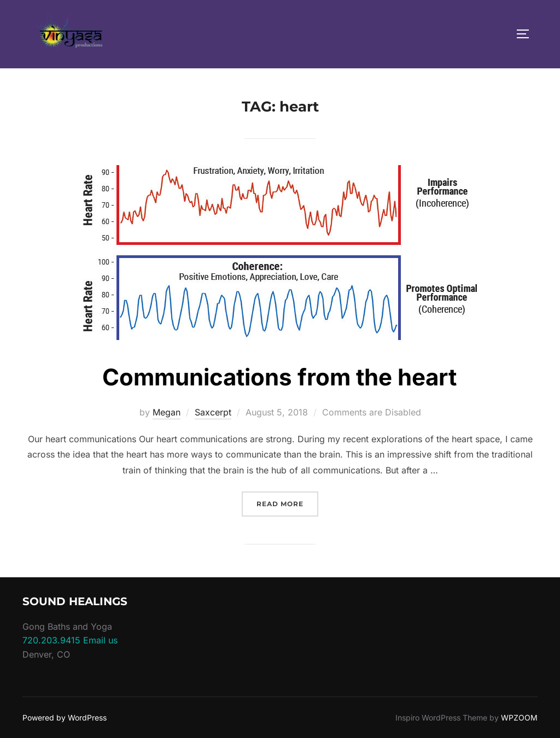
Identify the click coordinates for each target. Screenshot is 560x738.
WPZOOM (519, 717)
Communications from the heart (279, 377)
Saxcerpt (213, 412)
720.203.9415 (51, 640)
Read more (287, 503)
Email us (100, 640)
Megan (167, 412)
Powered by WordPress (65, 717)
